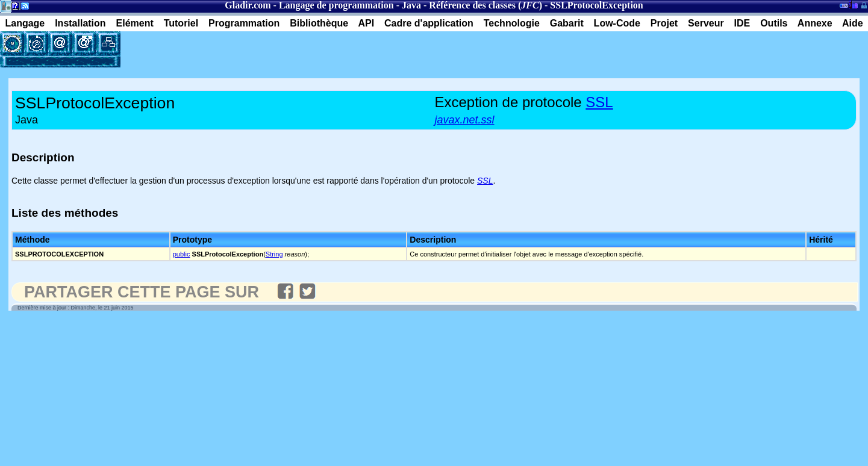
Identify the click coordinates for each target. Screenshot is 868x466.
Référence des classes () (486, 5)
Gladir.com (248, 5)
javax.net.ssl (465, 120)
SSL (599, 102)
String (274, 254)
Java (411, 5)
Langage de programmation (336, 5)
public (182, 254)
